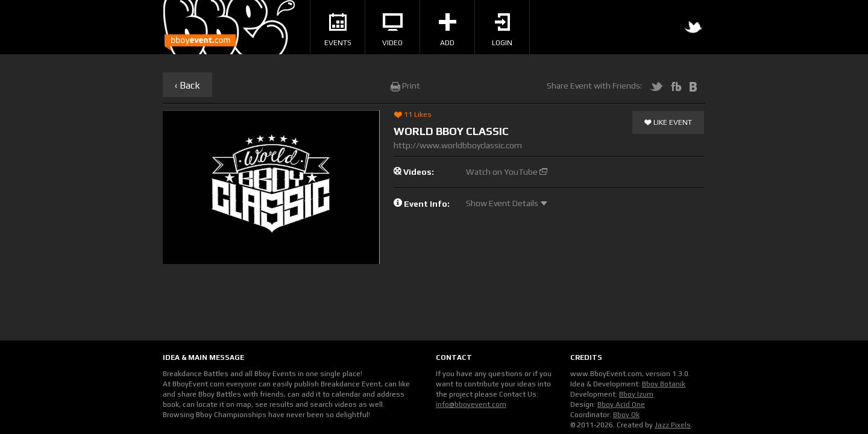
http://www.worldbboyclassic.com (458, 145)
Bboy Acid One (621, 404)
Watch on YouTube (507, 172)
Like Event (668, 123)
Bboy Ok (626, 415)
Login (502, 30)
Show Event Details (507, 203)
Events (338, 30)
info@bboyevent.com (471, 404)
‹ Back (187, 85)
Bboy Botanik (664, 384)
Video (392, 30)
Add (448, 30)
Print (405, 86)
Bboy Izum (636, 394)
